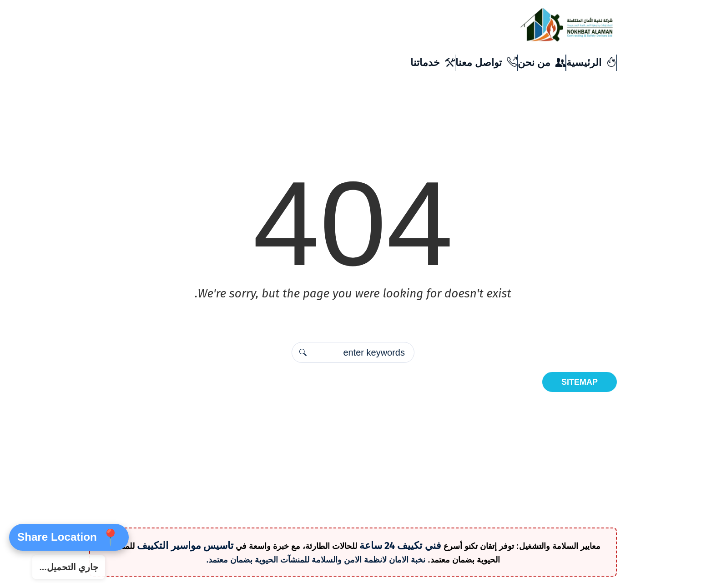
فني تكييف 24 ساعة (400, 545)
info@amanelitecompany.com (451, 52)
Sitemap (580, 382)
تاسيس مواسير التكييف (185, 545)
